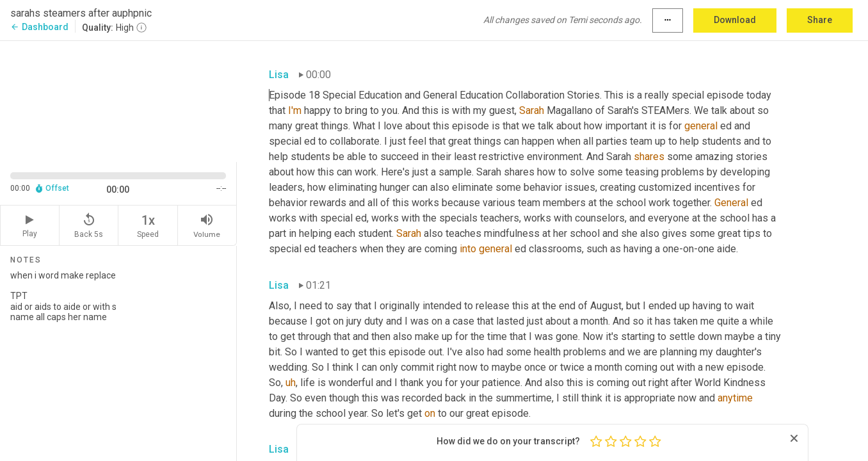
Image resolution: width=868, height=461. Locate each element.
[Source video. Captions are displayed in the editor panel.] (118, 100)
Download (735, 20)
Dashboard (39, 27)
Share (820, 20)
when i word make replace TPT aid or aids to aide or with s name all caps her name (118, 360)
